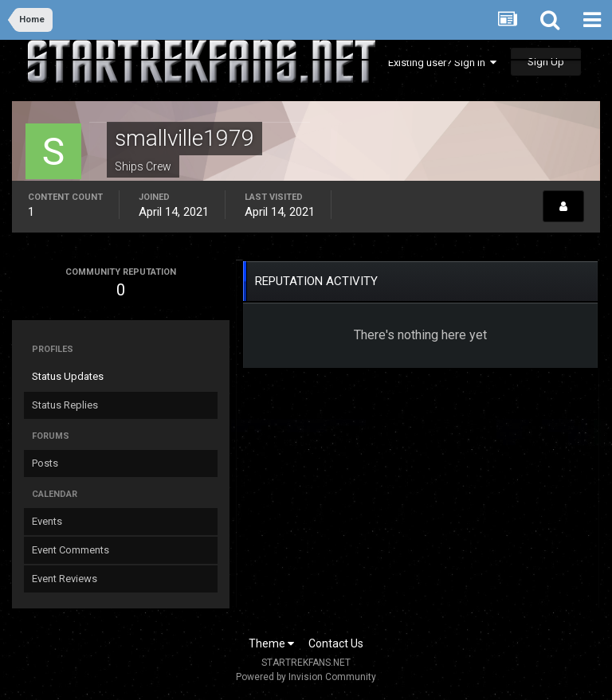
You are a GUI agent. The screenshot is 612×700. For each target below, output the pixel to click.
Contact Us (336, 643)
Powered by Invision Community (306, 677)
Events (47, 521)
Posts (45, 463)
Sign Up (546, 62)
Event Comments (71, 550)
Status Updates (68, 376)
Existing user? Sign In (442, 63)
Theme (271, 643)
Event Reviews (65, 579)
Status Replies (65, 405)
